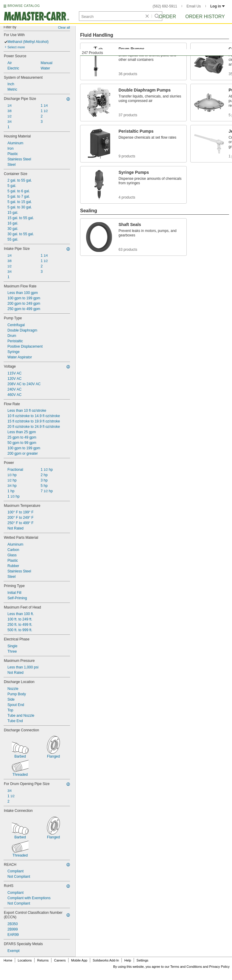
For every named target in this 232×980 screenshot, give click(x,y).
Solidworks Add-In (106, 960)
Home (8, 960)
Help (128, 960)
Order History (205, 17)
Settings (142, 960)
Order (167, 17)
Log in (218, 6)
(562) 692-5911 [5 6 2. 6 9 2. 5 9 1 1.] (165, 6)
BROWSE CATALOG (24, 6)
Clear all (64, 27)
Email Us (194, 6)
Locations (25, 960)
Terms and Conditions (186, 967)
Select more (16, 47)
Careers (60, 960)
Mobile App (79, 960)
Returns (43, 960)
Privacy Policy (219, 967)
